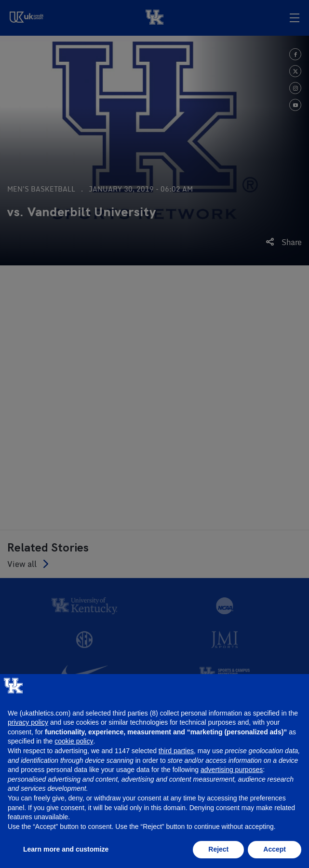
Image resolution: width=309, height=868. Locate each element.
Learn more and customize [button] (66, 849)
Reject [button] (218, 849)
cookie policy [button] (74, 741)
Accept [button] (275, 849)
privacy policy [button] (28, 722)
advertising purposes (232, 770)
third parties (176, 751)
